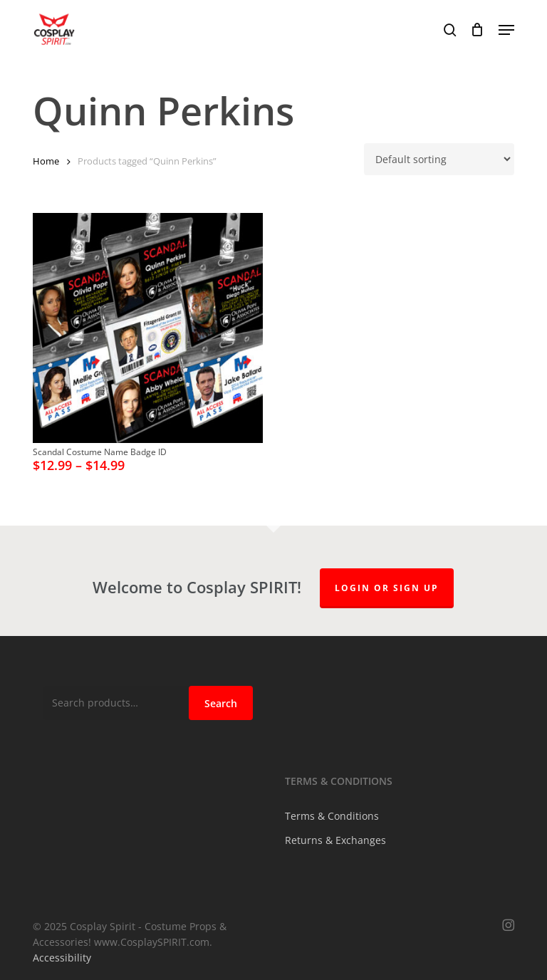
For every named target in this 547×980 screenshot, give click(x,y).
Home (46, 161)
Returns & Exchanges (335, 840)
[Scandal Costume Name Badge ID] (148, 328)
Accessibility (62, 958)
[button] (506, 30)
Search (221, 703)
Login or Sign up (387, 588)
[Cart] (478, 30)
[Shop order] (439, 159)
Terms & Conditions (332, 816)
